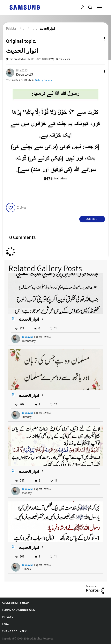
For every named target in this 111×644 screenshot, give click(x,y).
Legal (6, 624)
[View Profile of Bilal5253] (22, 71)
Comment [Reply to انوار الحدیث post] (92, 219)
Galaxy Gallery (44, 80)
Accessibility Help (15, 603)
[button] (98, 72)
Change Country (14, 631)
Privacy (8, 617)
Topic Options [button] (98, 39)
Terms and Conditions (18, 610)
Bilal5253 (28, 337)
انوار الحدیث (29, 319)
